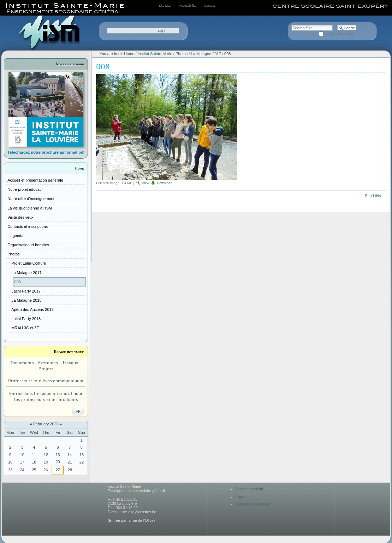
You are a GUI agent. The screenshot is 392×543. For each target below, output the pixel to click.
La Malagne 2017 (206, 54)
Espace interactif (69, 352)
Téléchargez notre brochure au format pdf (46, 152)
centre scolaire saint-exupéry (330, 6)
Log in (162, 31)
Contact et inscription (253, 504)
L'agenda (243, 497)
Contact (209, 6)
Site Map (165, 6)
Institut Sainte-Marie (155, 54)
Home (79, 168)
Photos (182, 54)
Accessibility (188, 6)
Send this (373, 196)
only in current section (341, 34)
